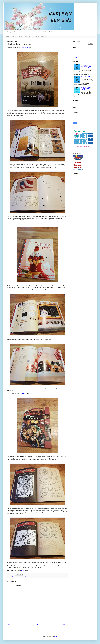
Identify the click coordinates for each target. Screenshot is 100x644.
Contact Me (36, 37)
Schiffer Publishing (25, 47)
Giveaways (27, 37)
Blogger (56, 636)
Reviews (13, 37)
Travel (20, 37)
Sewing (23, 577)
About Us (44, 37)
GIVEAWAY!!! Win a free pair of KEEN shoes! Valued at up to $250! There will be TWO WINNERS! (86, 67)
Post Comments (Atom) (18, 627)
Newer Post (10, 625)
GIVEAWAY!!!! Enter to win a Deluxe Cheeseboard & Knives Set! (87, 88)
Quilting (15, 577)
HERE (22, 223)
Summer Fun (28, 577)
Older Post (65, 625)
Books (12, 577)
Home (7, 37)
